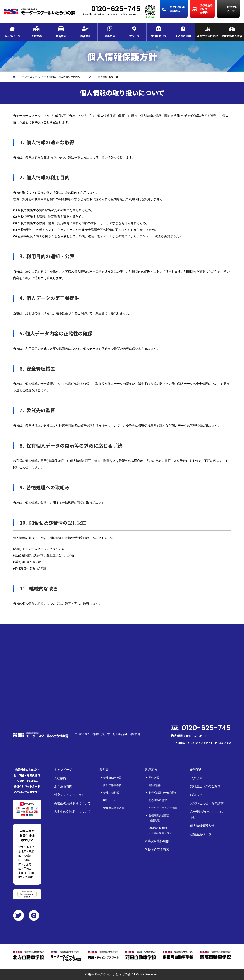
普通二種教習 (111, 793)
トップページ (63, 770)
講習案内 (151, 770)
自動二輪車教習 (112, 785)
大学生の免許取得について (72, 812)
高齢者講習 (155, 785)
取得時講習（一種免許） (163, 793)
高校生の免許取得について (72, 803)
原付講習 (154, 778)
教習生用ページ (201, 834)
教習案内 (105, 770)
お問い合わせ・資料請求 (207, 803)
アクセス (196, 778)
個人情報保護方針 (202, 826)
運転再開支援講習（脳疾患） (159, 818)
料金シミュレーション (69, 795)
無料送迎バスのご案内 (205, 786)
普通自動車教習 (112, 778)
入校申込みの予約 (207, 815)
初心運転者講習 (158, 800)
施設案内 (196, 770)
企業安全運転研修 (157, 841)
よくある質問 (63, 786)
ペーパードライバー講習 (163, 808)
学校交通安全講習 (157, 849)
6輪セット (109, 800)
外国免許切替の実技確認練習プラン (160, 830)
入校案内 (60, 778)
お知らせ (196, 795)
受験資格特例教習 (114, 808)
